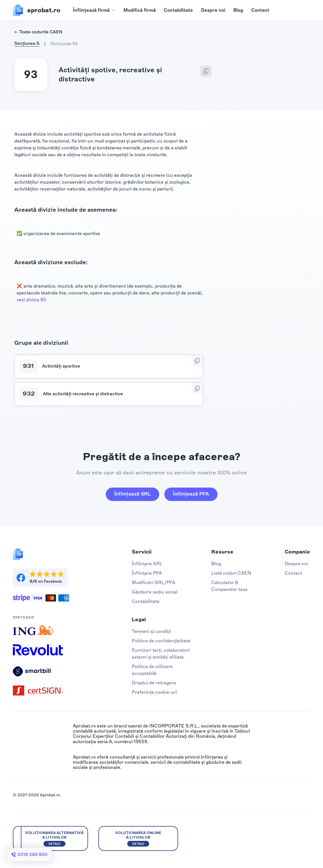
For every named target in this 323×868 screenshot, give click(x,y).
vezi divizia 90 (31, 300)
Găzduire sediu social (155, 592)
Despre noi (213, 10)
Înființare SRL (147, 564)
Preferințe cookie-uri (154, 692)
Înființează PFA (191, 494)
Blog (238, 10)
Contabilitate (178, 10)
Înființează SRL (132, 494)
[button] (94, 10)
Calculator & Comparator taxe (229, 586)
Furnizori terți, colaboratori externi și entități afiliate (161, 654)
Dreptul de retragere (154, 683)
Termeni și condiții (151, 631)
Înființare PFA (147, 573)
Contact (260, 10)
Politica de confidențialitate (161, 641)
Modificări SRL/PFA (153, 583)
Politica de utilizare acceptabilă (152, 670)
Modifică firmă (140, 10)
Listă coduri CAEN (231, 573)
